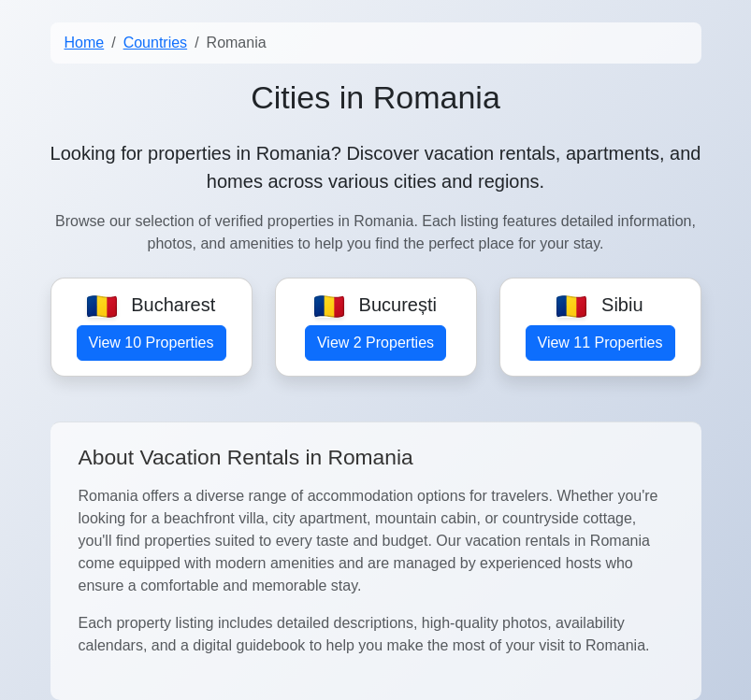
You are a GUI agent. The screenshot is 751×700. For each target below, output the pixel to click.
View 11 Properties (600, 343)
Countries (155, 43)
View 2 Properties (375, 343)
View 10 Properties (152, 343)
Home (85, 43)
